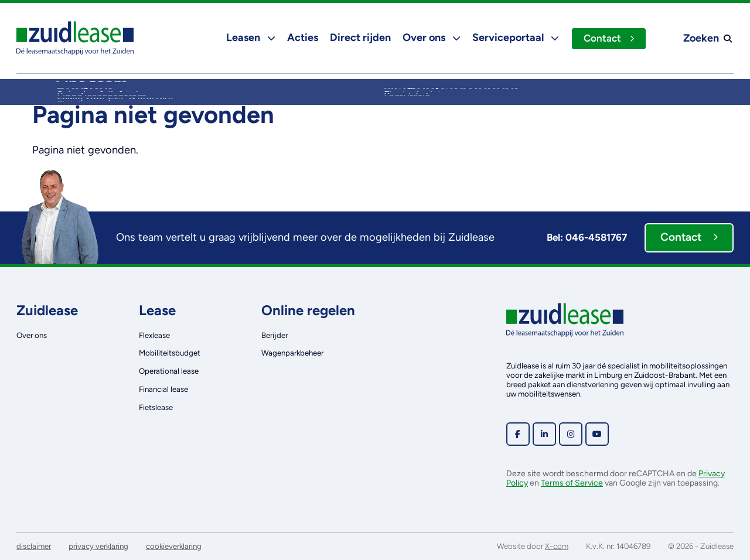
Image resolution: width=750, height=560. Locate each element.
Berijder (275, 335)
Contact (608, 38)
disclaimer (34, 546)
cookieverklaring (174, 546)
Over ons (430, 37)
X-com (557, 546)
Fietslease (156, 407)
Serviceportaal (514, 37)
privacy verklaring (98, 546)
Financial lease (163, 389)
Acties (301, 37)
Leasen (250, 37)
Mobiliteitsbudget (170, 353)
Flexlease (154, 335)
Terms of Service (572, 483)
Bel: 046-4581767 (587, 237)
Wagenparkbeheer (292, 353)
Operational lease (169, 371)
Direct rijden (359, 37)
